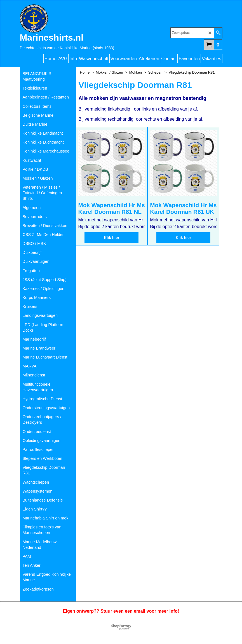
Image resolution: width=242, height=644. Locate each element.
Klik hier (111, 247)
